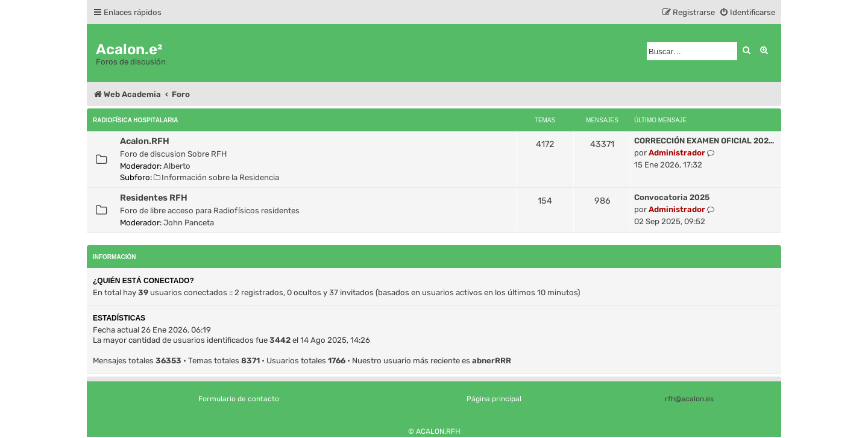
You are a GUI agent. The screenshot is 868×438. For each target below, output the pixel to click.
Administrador (677, 153)
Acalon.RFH (145, 141)
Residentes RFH (154, 198)
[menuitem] (747, 12)
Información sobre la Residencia (216, 177)
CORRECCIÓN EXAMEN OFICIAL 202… (704, 141)
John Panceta (189, 223)
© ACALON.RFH (434, 431)
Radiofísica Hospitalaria (135, 120)
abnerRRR (492, 361)
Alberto (177, 166)
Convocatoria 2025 (672, 197)
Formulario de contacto (239, 399)
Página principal (494, 399)
